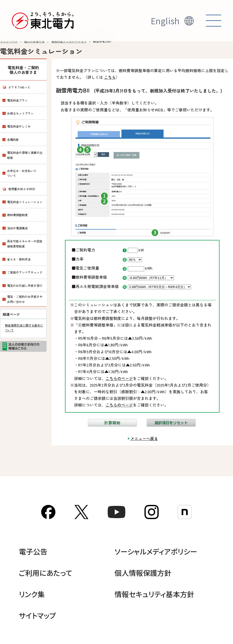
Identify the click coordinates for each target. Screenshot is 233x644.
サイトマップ (37, 615)
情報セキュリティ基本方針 (154, 594)
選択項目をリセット (171, 423)
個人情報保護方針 (143, 573)
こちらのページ (119, 378)
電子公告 (33, 551)
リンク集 (32, 594)
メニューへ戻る (144, 438)
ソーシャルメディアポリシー (156, 551)
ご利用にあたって (45, 573)
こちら (110, 77)
